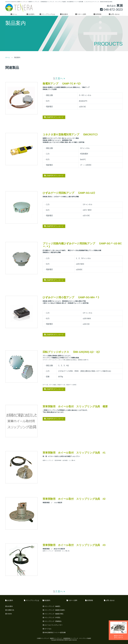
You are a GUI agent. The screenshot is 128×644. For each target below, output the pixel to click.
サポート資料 (81, 14)
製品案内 (64, 14)
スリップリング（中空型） (52, 618)
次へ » (61, 78)
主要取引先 (10, 610)
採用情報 (98, 14)
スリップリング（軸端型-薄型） (53, 614)
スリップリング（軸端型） (52, 606)
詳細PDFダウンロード (54, 117)
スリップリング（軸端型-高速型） (54, 610)
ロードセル (47, 629)
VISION (9, 614)
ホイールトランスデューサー (53, 625)
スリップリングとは (47, 14)
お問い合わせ (114, 14)
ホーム (14, 14)
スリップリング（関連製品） (53, 621)
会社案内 (31, 14)
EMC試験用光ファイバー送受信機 (54, 633)
